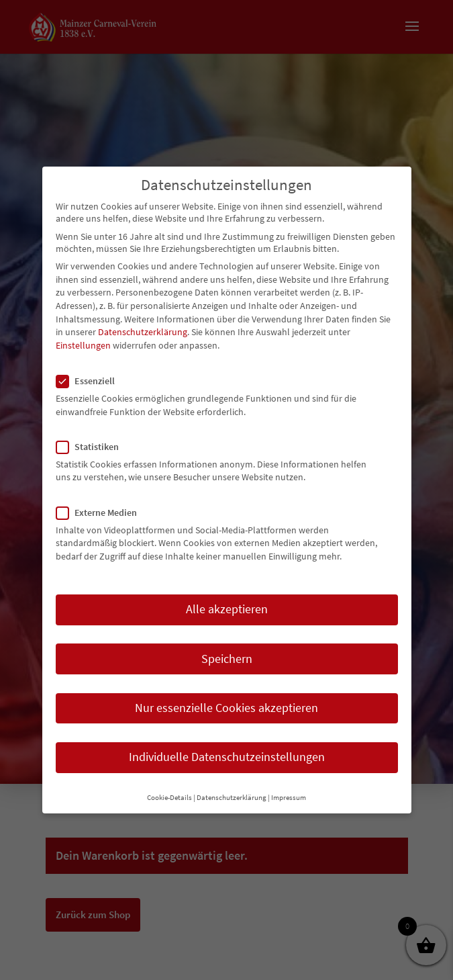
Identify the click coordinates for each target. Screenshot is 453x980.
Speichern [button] (227, 659)
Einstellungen (83, 345)
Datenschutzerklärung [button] (232, 798)
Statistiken (93, 447)
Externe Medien (102, 513)
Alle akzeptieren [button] (227, 609)
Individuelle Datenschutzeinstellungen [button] (227, 757)
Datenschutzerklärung (143, 332)
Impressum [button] (289, 798)
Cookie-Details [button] (169, 798)
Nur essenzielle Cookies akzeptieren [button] (226, 708)
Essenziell (91, 381)
